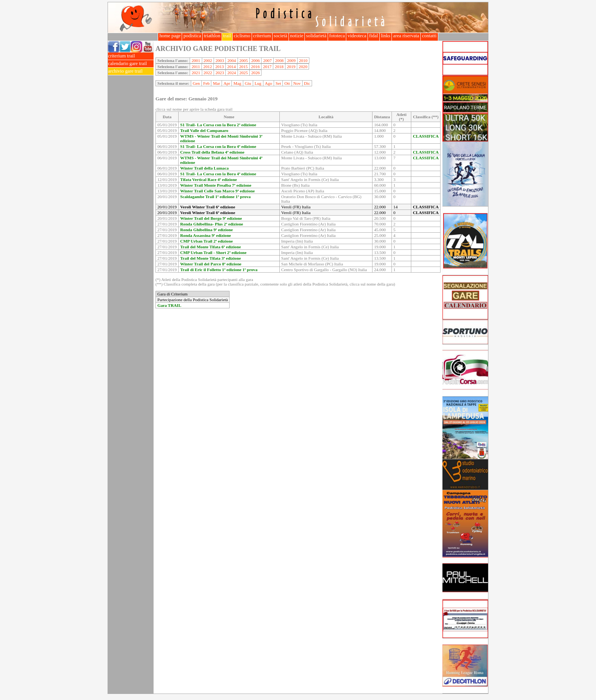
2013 (219, 67)
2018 (279, 67)
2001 (196, 60)
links (386, 36)
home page (170, 36)
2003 (220, 60)
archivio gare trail (131, 71)
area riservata (406, 36)
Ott (287, 83)
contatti (429, 36)
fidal (374, 36)
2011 (196, 67)
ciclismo (242, 36)
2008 (279, 60)
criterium (262, 36)
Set (278, 83)
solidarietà (316, 36)
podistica (192, 36)
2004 (231, 60)
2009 (291, 60)
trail (227, 36)
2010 (303, 60)
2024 (231, 73)
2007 (267, 60)
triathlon (212, 36)
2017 (267, 67)
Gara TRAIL (169, 305)
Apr (227, 83)
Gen (196, 83)
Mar (216, 83)
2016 (255, 67)
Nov (297, 83)
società (281, 36)
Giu (248, 83)
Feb (207, 83)
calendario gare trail (131, 64)
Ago (269, 83)
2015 (243, 67)
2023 (220, 73)
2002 (208, 60)
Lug (258, 83)
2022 (208, 73)
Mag (237, 83)
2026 (255, 73)
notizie (297, 36)
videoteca (357, 36)
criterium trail (131, 56)
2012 (208, 67)
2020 (303, 67)
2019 (291, 67)
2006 (255, 60)
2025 (244, 73)
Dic (307, 83)
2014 (231, 67)
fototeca (337, 36)
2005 (244, 60)
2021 (196, 73)
